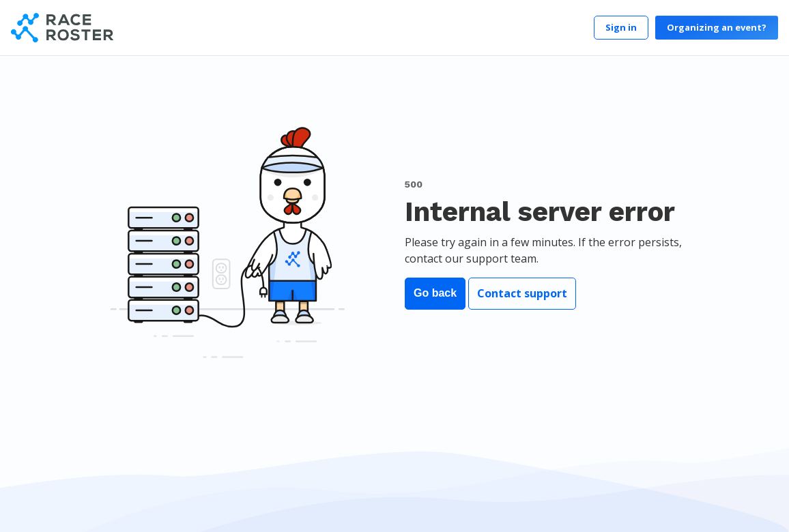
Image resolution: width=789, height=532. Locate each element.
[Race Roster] (62, 28)
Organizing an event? (717, 27)
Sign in (621, 27)
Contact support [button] (522, 293)
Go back (435, 293)
